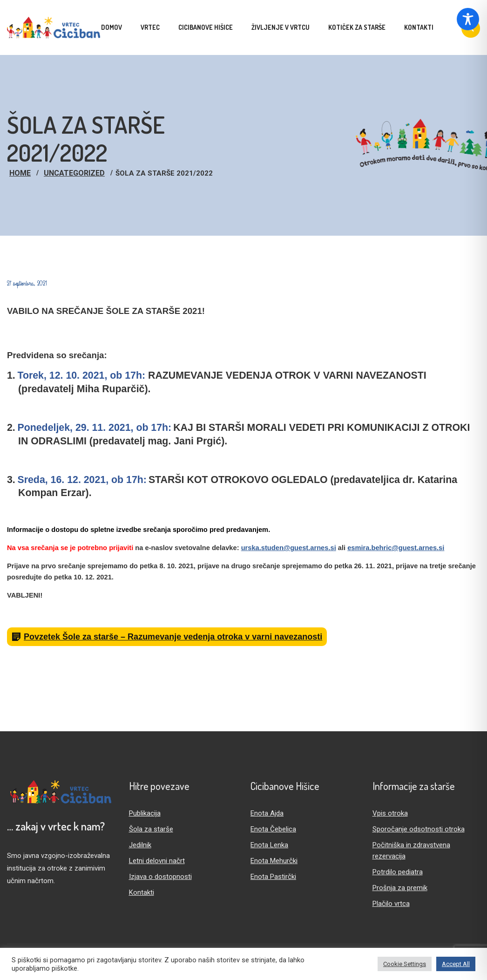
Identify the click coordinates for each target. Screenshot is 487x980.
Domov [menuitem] (112, 27)
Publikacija (145, 813)
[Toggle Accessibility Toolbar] (468, 19)
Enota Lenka (269, 845)
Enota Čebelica (273, 829)
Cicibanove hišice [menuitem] (206, 27)
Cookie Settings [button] (405, 964)
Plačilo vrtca (391, 904)
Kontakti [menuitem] (419, 27)
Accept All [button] (456, 964)
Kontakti (142, 892)
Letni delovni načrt (157, 861)
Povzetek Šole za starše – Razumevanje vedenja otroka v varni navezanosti (173, 637)
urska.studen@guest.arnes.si (289, 548)
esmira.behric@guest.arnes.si (396, 548)
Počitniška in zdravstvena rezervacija (411, 851)
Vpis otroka (390, 813)
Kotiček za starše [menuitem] (357, 27)
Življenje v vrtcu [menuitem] (281, 27)
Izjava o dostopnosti (160, 877)
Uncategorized (74, 173)
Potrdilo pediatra (398, 872)
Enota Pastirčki (273, 877)
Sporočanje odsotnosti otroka (419, 829)
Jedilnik (140, 845)
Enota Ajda (267, 813)
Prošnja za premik (400, 888)
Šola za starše (151, 829)
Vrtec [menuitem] (150, 27)
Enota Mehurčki (274, 861)
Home (20, 173)
